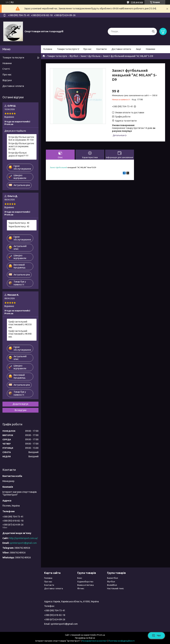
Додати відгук (20, 404)
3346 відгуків (137, 2)
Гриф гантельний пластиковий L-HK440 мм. (20, 334)
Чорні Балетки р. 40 (19, 223)
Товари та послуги (67, 49)
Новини (7, 63)
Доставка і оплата (121, 49)
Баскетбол (113, 578)
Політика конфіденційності (122, 641)
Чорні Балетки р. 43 (19, 226)
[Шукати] (153, 31)
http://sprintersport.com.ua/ (24, 538)
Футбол (74, 56)
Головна (48, 49)
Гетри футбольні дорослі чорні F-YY (19, 154)
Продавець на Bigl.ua (85, 638)
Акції (138, 49)
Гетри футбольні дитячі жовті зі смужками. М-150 (21, 146)
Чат (156, 635)
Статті (6, 69)
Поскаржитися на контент (94, 641)
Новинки (151, 49)
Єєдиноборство (85, 582)
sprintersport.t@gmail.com (23, 543)
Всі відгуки (21, 410)
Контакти (102, 49)
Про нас (87, 49)
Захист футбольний (58, 167)
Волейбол (112, 585)
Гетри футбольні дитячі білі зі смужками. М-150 (21, 139)
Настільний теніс (115, 588)
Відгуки (7, 80)
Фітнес (81, 588)
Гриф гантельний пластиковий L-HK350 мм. (20, 325)
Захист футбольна (90, 56)
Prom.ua (101, 635)
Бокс (80, 578)
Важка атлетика (85, 585)
